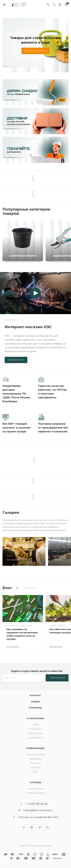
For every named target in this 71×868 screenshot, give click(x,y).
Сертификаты (36, 738)
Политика (35, 763)
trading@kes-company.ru (38, 810)
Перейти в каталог (35, 51)
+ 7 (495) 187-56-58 (36, 804)
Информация (35, 748)
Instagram (32, 827)
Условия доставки (35, 793)
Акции (35, 702)
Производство (35, 733)
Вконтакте (24, 827)
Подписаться (57, 678)
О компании (35, 718)
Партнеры (35, 708)
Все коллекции (68, 209)
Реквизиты (36, 759)
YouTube (47, 827)
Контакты (36, 767)
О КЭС (36, 725)
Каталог (35, 695)
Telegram (40, 827)
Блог (35, 772)
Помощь (35, 782)
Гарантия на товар (36, 754)
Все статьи (68, 588)
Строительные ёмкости (23, 256)
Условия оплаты (36, 789)
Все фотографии (68, 513)
